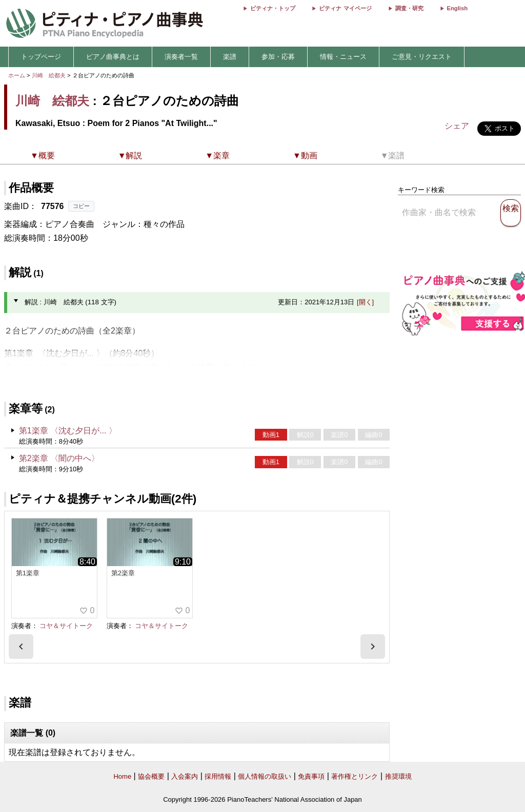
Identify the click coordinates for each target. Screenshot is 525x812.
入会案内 (185, 776)
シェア (457, 126)
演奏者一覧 (181, 57)
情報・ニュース (343, 57)
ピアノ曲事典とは (113, 57)
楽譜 (230, 57)
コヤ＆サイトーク (66, 626)
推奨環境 (398, 776)
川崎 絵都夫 (49, 75)
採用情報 (218, 776)
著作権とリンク (355, 776)
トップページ (41, 57)
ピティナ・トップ (273, 8)
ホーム (17, 75)
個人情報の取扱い (265, 776)
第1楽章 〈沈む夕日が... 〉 (68, 431)
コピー (81, 206)
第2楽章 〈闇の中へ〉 (59, 458)
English (457, 8)
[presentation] (21, 647)
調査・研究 (409, 8)
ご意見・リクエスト (422, 57)
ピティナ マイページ (345, 8)
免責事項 (311, 776)
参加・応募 (278, 57)
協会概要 (151, 776)
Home (122, 776)
